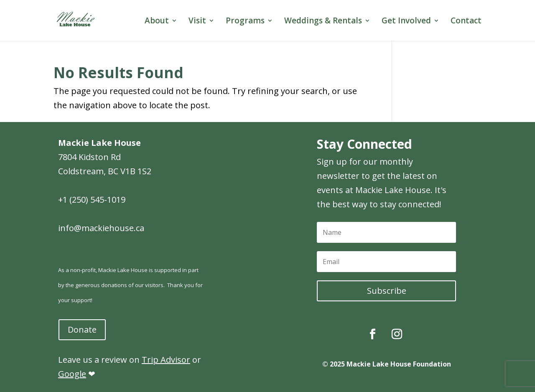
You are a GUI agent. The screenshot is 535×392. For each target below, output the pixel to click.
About (157, 22)
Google (72, 374)
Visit (197, 22)
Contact (466, 22)
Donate (82, 330)
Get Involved (406, 22)
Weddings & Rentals (323, 22)
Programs (245, 22)
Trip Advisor (166, 360)
